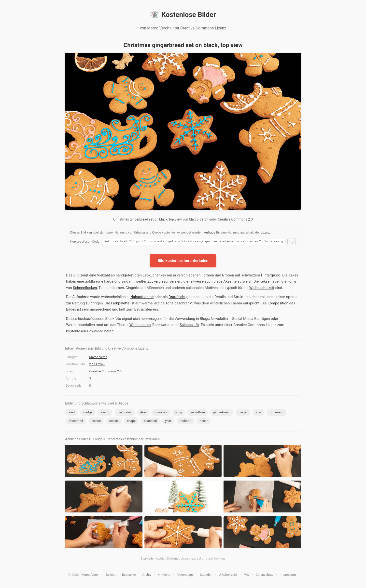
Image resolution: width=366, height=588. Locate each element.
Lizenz (265, 232)
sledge (88, 413)
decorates (125, 413)
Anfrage (210, 232)
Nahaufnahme (142, 298)
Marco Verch (199, 219)
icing (179, 413)
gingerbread (222, 413)
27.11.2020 (97, 365)
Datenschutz (264, 575)
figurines (161, 413)
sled (72, 413)
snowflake (198, 413)
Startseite (147, 559)
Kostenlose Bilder (183, 15)
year (168, 422)
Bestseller (129, 575)
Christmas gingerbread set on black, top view (148, 219)
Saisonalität (189, 326)
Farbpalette (120, 304)
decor (204, 422)
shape (131, 422)
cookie (114, 422)
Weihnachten (140, 326)
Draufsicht (177, 298)
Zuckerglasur (158, 282)
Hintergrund (271, 276)
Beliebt (111, 575)
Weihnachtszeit (262, 288)
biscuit (96, 422)
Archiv (160, 559)
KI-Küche (164, 575)
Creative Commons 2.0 (235, 219)
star (258, 413)
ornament (277, 413)
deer (143, 413)
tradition (185, 422)
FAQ (246, 575)
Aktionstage (185, 575)
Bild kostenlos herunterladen (183, 261)
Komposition (278, 304)
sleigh (105, 413)
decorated (76, 422)
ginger (243, 413)
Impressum (288, 575)
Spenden (206, 575)
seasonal (150, 422)
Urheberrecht (228, 575)
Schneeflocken (85, 288)
